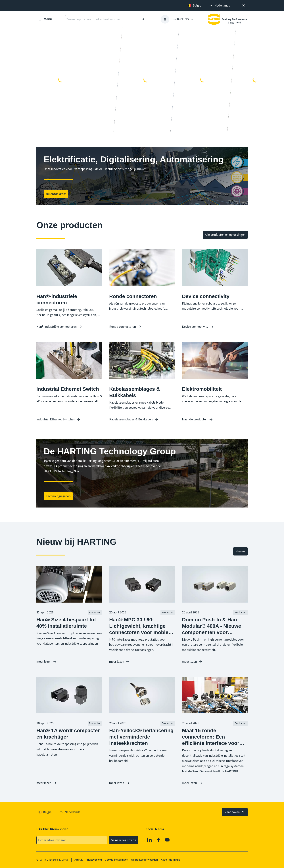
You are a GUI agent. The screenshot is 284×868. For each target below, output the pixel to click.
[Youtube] (167, 840)
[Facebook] (158, 840)
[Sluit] (244, 6)
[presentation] (219, 6)
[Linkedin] (149, 840)
